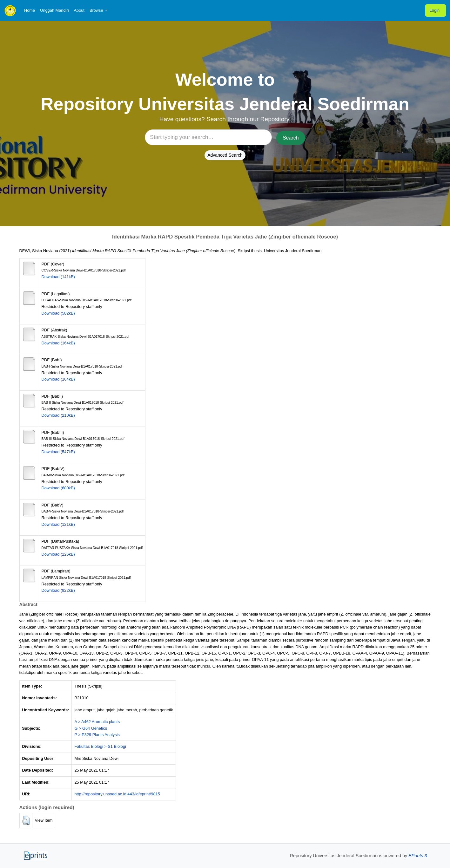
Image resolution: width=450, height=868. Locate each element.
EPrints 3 (418, 856)
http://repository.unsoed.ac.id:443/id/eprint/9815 (117, 794)
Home (30, 10)
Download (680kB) (58, 488)
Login (435, 10)
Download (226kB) (58, 554)
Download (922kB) (58, 590)
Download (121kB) (58, 524)
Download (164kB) (58, 343)
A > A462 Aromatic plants (97, 722)
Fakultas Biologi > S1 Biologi (100, 746)
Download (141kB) (58, 277)
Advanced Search (225, 155)
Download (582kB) (58, 313)
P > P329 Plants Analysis (97, 735)
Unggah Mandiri (54, 10)
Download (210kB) (58, 415)
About (79, 10)
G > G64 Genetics (91, 728)
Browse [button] (97, 10)
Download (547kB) (58, 452)
